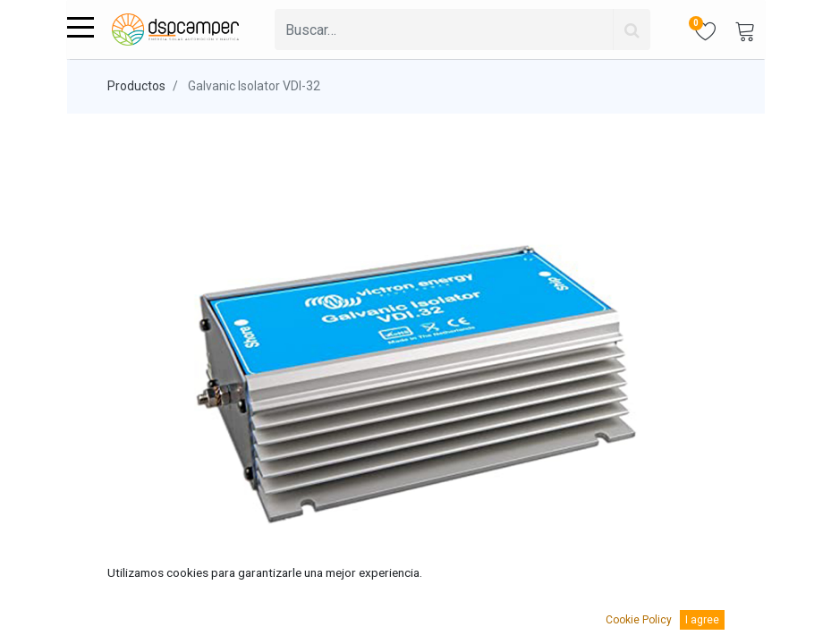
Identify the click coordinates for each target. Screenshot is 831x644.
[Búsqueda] (632, 30)
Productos (136, 86)
